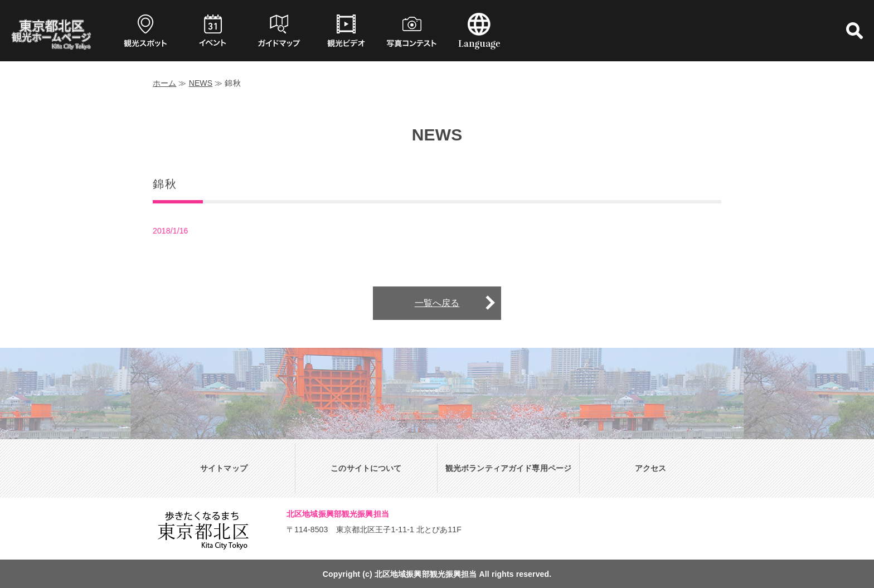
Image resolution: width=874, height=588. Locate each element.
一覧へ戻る (437, 303)
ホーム (164, 83)
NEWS (201, 83)
